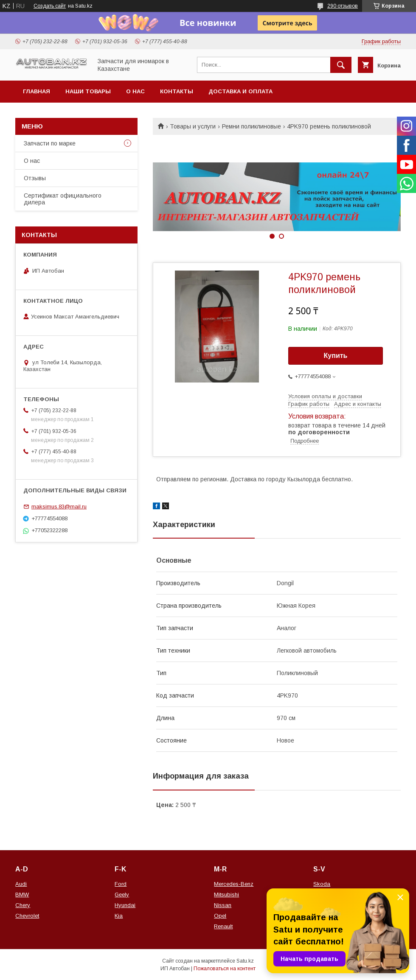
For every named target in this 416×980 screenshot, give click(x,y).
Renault (223, 926)
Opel (220, 916)
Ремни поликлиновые (252, 126)
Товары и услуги (193, 126)
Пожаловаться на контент (225, 969)
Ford (121, 884)
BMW (22, 895)
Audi (21, 884)
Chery (23, 905)
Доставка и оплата (240, 91)
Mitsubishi (226, 895)
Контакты (177, 91)
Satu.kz (245, 961)
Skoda (322, 884)
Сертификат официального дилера (63, 199)
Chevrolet (27, 916)
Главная (37, 91)
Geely (122, 895)
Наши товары (88, 91)
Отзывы (35, 178)
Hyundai (125, 905)
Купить (336, 356)
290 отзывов (343, 6)
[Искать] (341, 65)
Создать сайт (50, 6)
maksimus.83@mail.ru (59, 507)
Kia (119, 916)
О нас (135, 91)
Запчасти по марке (50, 143)
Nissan (223, 905)
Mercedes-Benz (234, 884)
